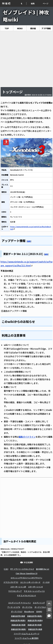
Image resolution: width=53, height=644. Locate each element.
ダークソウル (27, 607)
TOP (7, 28)
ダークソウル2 (40, 607)
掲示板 (33, 28)
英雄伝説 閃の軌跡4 (35, 620)
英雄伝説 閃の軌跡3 (18, 620)
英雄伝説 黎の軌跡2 (19, 629)
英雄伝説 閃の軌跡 (18, 616)
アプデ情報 (46, 28)
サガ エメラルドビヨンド (26, 595)
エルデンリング (39, 603)
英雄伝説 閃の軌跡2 (35, 616)
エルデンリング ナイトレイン (20, 603)
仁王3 (6, 569)
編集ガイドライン (27, 437)
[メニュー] (49, 610)
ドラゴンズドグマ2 (11, 582)
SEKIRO (39, 611)
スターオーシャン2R (18, 587)
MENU (20, 28)
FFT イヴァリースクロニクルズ (22, 569)
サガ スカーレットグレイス (34, 591)
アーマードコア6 (14, 607)
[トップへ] (49, 604)
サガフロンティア (15, 591)
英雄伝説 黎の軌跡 (35, 625)
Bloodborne (29, 611)
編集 (33, 3)
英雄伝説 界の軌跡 (35, 629)
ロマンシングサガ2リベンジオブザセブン (26, 578)
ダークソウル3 (17, 611)
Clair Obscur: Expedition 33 (26, 573)
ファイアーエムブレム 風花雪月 (26, 638)
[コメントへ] (49, 616)
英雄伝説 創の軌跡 (18, 625)
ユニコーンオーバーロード (30, 582)
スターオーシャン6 (35, 587)
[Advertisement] (26, 59)
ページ (46, 3)
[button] (24, 3)
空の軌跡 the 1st (43, 569)
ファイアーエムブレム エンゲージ (26, 634)
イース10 (46, 582)
